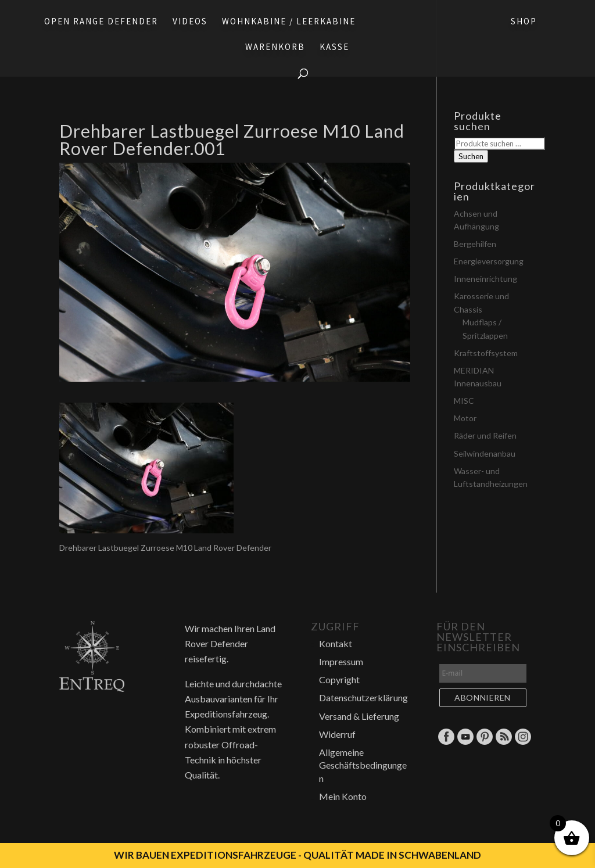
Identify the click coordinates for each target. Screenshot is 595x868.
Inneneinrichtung (485, 279)
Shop (524, 22)
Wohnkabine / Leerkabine (289, 22)
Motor (465, 418)
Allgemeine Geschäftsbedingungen (363, 765)
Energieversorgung (489, 261)
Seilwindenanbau (485, 453)
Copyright (339, 679)
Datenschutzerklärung (363, 697)
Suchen (471, 156)
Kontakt (336, 643)
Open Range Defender (101, 22)
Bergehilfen (475, 244)
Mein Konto (343, 796)
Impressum (341, 661)
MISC (464, 401)
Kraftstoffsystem (486, 353)
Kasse (334, 48)
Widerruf (337, 734)
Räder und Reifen (485, 435)
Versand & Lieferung (359, 716)
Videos (190, 22)
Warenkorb (275, 48)
